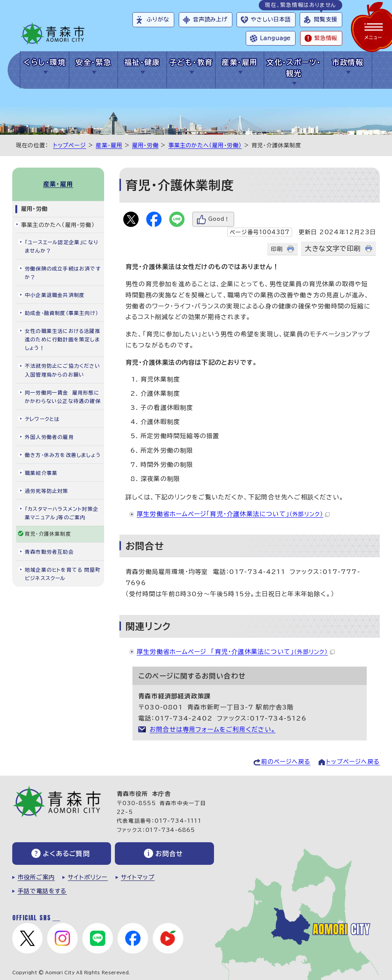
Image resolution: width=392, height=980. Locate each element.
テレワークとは (42, 419)
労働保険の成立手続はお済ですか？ (63, 273)
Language (275, 38)
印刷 (277, 249)
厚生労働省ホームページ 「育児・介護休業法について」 (236, 652)
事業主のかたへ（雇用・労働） (205, 145)
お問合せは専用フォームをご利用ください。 (213, 729)
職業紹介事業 (41, 473)
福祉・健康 (142, 62)
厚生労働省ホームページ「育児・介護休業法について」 (233, 514)
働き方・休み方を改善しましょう (63, 455)
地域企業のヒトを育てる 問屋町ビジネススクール (63, 574)
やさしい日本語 (271, 19)
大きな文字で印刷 (333, 249)
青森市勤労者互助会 (49, 552)
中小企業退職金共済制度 (55, 295)
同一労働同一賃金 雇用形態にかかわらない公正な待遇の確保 (63, 397)
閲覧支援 (326, 19)
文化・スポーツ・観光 (294, 68)
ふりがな (158, 19)
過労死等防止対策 (47, 491)
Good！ (219, 219)
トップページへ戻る (353, 762)
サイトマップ (138, 877)
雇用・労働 (145, 145)
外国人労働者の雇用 (49, 437)
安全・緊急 (93, 62)
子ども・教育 (191, 62)
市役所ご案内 (36, 877)
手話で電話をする (42, 891)
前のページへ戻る (286, 762)
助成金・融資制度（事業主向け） (61, 313)
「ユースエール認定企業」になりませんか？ (61, 247)
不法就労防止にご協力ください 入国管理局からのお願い (65, 370)
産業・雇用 (239, 62)
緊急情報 (326, 38)
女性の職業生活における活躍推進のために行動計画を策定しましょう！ (63, 340)
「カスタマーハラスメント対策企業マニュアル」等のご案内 (62, 513)
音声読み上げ (210, 19)
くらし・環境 (45, 62)
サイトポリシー (88, 877)
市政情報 (348, 62)
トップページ (70, 145)
